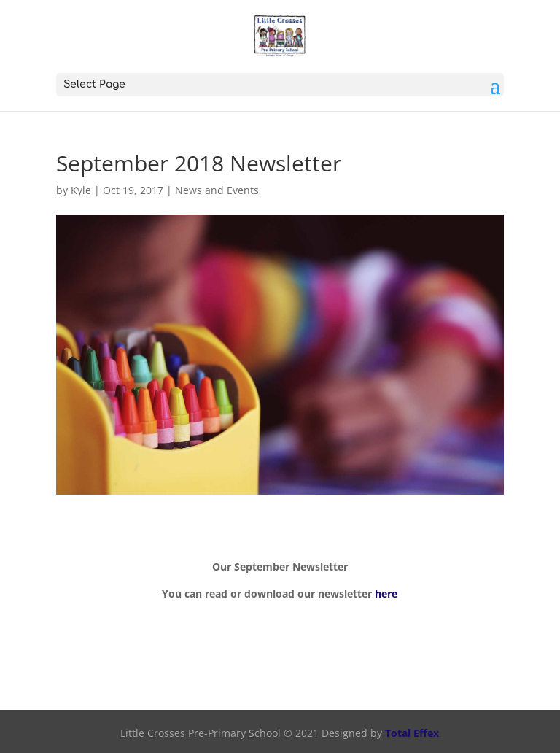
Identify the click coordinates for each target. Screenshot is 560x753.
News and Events (217, 190)
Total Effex (412, 733)
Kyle (81, 190)
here (386, 594)
